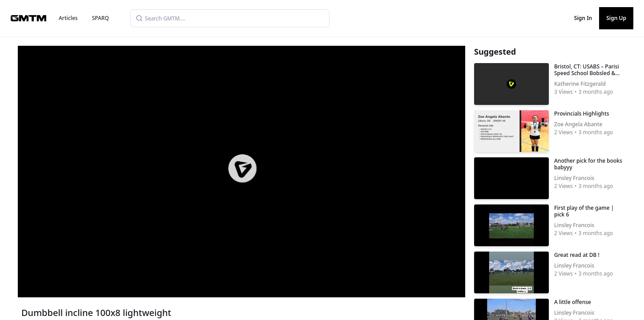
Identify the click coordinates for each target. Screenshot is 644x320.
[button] (242, 168)
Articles (68, 18)
